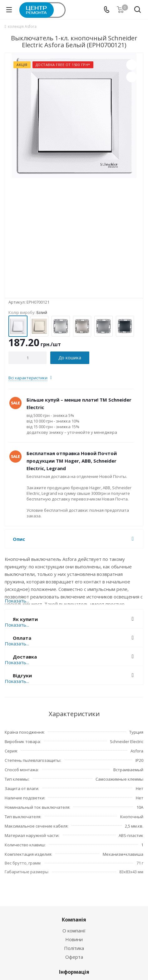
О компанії (74, 931)
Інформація (74, 972)
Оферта (74, 957)
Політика (74, 948)
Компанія (74, 920)
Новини (74, 939)
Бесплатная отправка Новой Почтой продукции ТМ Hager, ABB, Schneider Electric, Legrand (72, 461)
